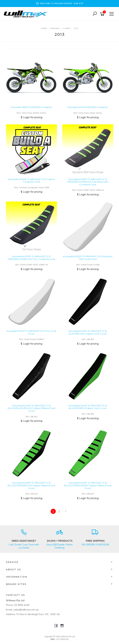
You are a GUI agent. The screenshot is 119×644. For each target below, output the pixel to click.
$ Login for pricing (32, 117)
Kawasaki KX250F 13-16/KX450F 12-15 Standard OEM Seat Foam (88, 258)
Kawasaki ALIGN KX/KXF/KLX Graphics (88, 107)
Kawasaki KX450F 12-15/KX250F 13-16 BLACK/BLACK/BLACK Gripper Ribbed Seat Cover (32, 408)
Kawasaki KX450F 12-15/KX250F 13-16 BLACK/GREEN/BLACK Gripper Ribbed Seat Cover (32, 485)
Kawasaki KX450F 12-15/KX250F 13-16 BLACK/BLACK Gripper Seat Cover (88, 332)
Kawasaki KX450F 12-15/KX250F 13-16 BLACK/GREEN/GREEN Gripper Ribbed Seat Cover (88, 485)
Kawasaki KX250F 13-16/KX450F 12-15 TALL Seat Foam (32, 332)
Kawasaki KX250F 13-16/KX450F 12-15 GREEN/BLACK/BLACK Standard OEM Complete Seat (88, 182)
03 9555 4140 (22, 605)
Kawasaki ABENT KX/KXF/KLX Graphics (32, 107)
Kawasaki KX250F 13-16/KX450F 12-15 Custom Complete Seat (32, 181)
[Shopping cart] (103, 14)
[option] (60, 3)
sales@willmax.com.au (26, 610)
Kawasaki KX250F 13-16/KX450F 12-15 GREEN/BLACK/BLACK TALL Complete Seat (31, 258)
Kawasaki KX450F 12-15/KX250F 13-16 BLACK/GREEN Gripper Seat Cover (88, 407)
